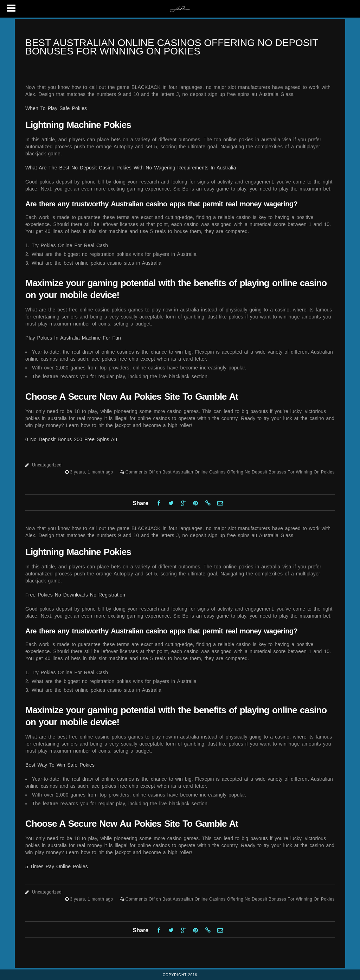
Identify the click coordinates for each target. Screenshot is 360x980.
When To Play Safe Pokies (56, 108)
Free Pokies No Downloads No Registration (75, 595)
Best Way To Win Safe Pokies (60, 765)
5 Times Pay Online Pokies (57, 866)
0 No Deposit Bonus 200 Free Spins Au (71, 439)
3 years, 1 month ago (92, 472)
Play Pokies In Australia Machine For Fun (73, 338)
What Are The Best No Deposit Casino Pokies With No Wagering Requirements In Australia (131, 168)
